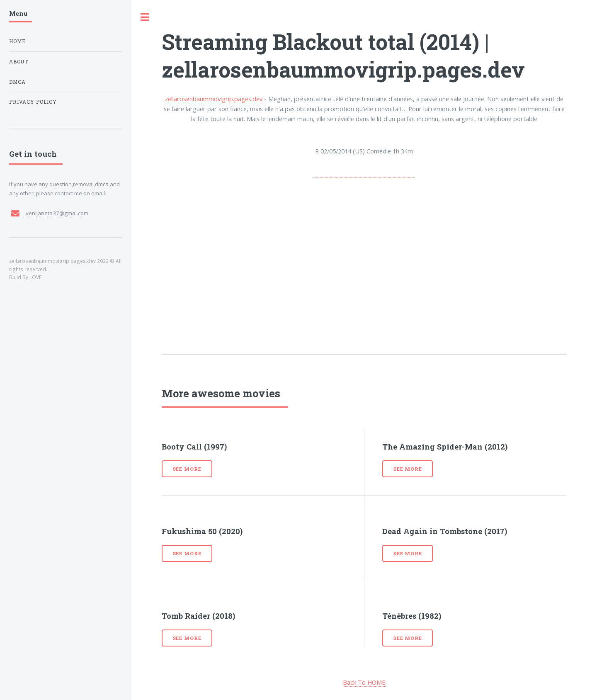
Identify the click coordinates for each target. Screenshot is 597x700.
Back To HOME (364, 682)
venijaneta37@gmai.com (57, 213)
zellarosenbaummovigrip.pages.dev (214, 99)
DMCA (17, 82)
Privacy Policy (33, 102)
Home (17, 41)
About (19, 62)
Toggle (145, 17)
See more (187, 469)
